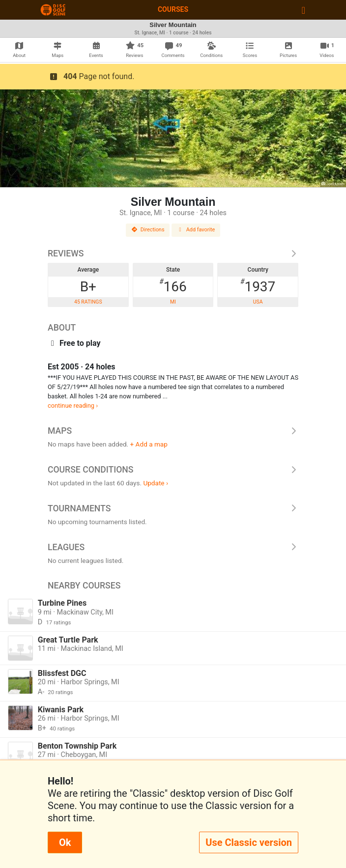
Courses (173, 9)
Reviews (173, 253)
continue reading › (73, 406)
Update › (156, 483)
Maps (173, 431)
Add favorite (196, 230)
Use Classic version (249, 842)
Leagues (173, 547)
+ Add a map (149, 444)
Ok (65, 842)
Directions (148, 230)
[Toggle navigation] (303, 10)
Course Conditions (173, 470)
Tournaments (173, 508)
